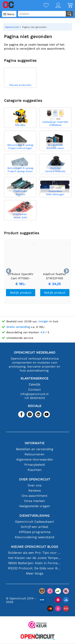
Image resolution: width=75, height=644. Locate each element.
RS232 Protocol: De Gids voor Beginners (35, 568)
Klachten (35, 470)
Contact (34, 390)
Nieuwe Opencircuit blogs (34, 547)
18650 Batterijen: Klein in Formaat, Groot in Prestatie (35, 563)
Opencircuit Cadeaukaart (34, 522)
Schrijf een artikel (34, 527)
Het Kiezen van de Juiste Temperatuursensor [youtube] (35, 558)
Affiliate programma (35, 532)
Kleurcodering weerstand (34, 537)
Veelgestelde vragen (34, 506)
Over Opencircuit (35, 479)
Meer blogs (35, 573)
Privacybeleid (35, 465)
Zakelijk (34, 384)
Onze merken (35, 501)
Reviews (35, 491)
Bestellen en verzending (35, 449)
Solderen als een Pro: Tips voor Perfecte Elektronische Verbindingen (35, 553)
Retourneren (34, 454)
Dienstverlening (34, 516)
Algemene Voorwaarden (35, 459)
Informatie (34, 443)
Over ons (34, 485)
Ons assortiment (34, 496)
